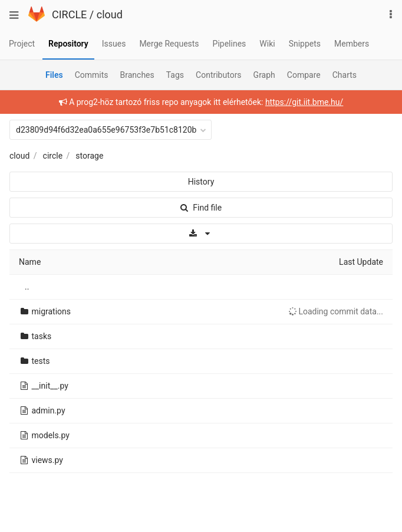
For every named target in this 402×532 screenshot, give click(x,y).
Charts (345, 75)
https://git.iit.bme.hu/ (304, 102)
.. (27, 287)
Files (54, 75)
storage (89, 156)
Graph (264, 75)
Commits (92, 75)
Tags (175, 75)
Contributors (219, 75)
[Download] (201, 234)
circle (53, 156)
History (201, 182)
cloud (110, 14)
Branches (137, 75)
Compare (304, 75)
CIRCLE (69, 14)
